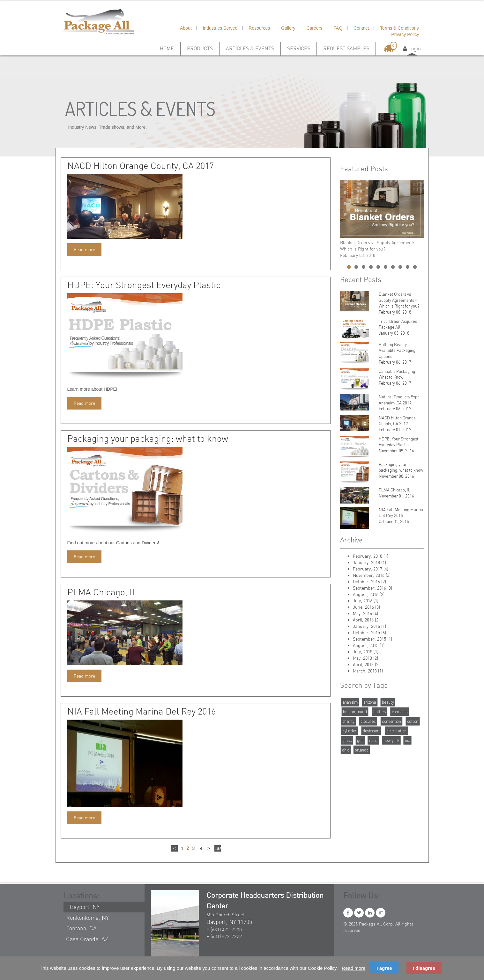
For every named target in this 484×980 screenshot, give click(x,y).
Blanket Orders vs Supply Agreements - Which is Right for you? (399, 300)
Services (299, 48)
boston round (355, 711)
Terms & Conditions (399, 28)
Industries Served (220, 28)
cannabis (399, 711)
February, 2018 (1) (371, 556)
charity (348, 721)
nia (407, 740)
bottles (380, 711)
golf (360, 740)
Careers (314, 28)
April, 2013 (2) (366, 664)
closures (368, 721)
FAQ (338, 28)
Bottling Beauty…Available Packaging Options (397, 350)
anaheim (350, 702)
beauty (388, 702)
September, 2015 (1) (372, 639)
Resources (259, 28)
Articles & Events (250, 48)
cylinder (349, 731)
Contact (361, 28)
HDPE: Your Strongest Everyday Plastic (144, 285)
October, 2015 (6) (369, 632)
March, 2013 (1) (368, 671)
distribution (396, 731)
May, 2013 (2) (365, 658)
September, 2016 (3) (372, 588)
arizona (370, 702)
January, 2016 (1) (369, 626)
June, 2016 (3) (366, 607)
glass (347, 740)
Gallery (288, 28)
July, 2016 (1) (366, 601)
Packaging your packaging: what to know (148, 439)
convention (391, 721)
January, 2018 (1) (369, 562)
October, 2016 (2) (369, 581)
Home (167, 48)
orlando (361, 750)
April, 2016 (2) (366, 620)
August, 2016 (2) (369, 594)
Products (200, 48)
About (186, 28)
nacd (373, 740)
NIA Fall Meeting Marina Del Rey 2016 (141, 711)
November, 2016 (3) (372, 575)
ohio (346, 750)
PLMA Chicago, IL (102, 592)
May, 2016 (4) (365, 613)
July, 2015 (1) (366, 652)
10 (415, 267)
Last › (218, 849)
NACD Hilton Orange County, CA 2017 (141, 166)
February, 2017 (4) (371, 569)
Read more (84, 249)
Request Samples (346, 48)
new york (391, 740)
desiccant (371, 731)
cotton (412, 721)
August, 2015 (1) (369, 645)
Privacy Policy (405, 34)
